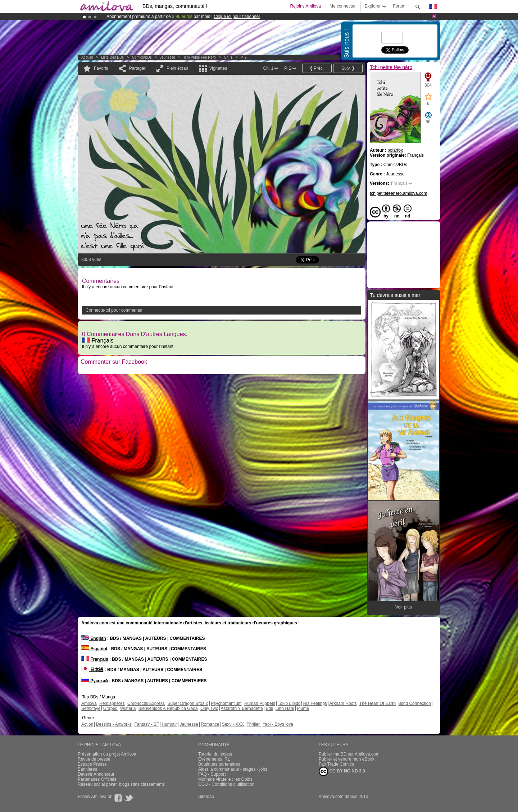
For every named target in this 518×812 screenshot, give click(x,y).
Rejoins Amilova (306, 6)
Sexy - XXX (233, 724)
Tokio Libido (289, 703)
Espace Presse (92, 764)
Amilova (89, 703)
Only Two (209, 708)
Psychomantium (226, 703)
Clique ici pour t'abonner (237, 17)
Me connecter (343, 6)
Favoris (101, 68)
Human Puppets (260, 703)
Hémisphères (112, 703)
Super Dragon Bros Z (188, 703)
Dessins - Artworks (114, 724)
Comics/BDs (142, 57)
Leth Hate (285, 708)
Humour (169, 724)
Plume (303, 708)
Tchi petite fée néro (199, 57)
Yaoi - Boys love (278, 724)
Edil (269, 708)
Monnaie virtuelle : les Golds (225, 779)
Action (87, 724)
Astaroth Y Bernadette (242, 708)
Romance (210, 724)
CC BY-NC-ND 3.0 (342, 771)
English (94, 638)
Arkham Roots (343, 703)
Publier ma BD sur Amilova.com (349, 754)
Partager (137, 68)
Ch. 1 (228, 57)
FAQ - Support (212, 774)
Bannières (87, 769)
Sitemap (206, 797)
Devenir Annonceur (96, 774)
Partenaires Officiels (97, 779)
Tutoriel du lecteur (215, 754)
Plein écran (177, 68)
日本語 (92, 670)
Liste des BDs (112, 57)
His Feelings (315, 703)
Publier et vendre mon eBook (347, 759)
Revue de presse (94, 759)
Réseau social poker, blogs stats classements (121, 784)
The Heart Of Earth (378, 703)
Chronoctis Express (146, 703)
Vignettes (218, 68)
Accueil (87, 57)
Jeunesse (167, 57)
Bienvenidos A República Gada (168, 708)
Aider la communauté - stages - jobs (233, 769)
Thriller (254, 724)
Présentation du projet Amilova (107, 754)
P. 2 (244, 57)
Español (94, 649)
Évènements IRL (214, 759)
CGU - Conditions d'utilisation (226, 784)
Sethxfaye (91, 708)
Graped (110, 708)
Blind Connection (415, 703)
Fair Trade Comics (336, 764)
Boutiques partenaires (219, 764)
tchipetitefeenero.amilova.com (398, 193)
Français (98, 341)
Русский (95, 681)
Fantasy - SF (147, 724)
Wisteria (128, 708)
